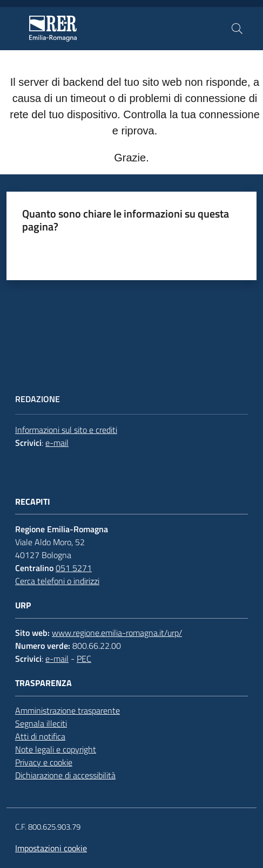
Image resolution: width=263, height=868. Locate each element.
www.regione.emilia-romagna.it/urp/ (117, 633)
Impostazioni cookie (51, 848)
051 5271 (74, 568)
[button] (237, 29)
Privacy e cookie (44, 762)
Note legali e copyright (56, 749)
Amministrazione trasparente (68, 710)
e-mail (57, 443)
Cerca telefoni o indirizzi (57, 581)
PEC (84, 659)
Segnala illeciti (41, 723)
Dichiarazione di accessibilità (65, 775)
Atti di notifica (40, 736)
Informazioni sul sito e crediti (66, 430)
